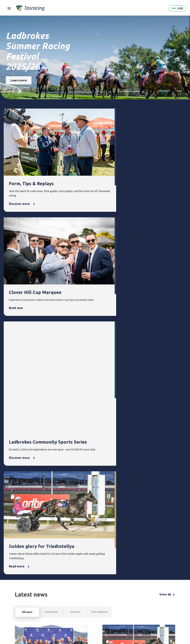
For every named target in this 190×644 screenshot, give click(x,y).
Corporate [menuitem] (155, 595)
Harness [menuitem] (48, 601)
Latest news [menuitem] (119, 595)
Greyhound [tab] (51, 334)
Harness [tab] (75, 334)
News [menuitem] (116, 588)
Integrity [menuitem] (84, 588)
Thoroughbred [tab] (99, 334)
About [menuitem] (153, 588)
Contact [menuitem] (173, 588)
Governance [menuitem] (156, 601)
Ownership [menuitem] (49, 614)
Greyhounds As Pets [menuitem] (139, 602)
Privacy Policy (33, 620)
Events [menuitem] (99, 588)
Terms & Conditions (14, 620)
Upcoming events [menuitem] (100, 597)
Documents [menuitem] (156, 607)
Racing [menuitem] (48, 588)
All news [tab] (27, 334)
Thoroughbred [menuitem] (51, 595)
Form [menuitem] (65, 588)
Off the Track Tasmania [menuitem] (138, 612)
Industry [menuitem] (154, 625)
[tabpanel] (95, 443)
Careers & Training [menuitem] (155, 616)
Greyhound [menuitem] (49, 607)
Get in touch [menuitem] (174, 595)
